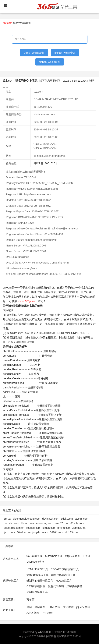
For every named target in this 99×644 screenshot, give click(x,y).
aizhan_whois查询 (49, 62)
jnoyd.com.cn (40, 532)
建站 (29, 607)
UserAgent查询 (35, 562)
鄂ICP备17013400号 (69, 636)
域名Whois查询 (22, 23)
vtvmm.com (82, 519)
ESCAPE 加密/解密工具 (65, 569)
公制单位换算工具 (37, 592)
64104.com (57, 532)
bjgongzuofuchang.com (27, 519)
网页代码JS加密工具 (63, 575)
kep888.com (33, 528)
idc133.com (72, 532)
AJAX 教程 (33, 613)
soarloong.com (44, 523)
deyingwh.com (51, 519)
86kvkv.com (24, 532)
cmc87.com (62, 523)
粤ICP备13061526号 (46, 163)
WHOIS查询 (71, 292)
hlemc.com (27, 523)
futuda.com (49, 528)
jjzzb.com (9, 532)
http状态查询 (73, 556)
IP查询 (87, 556)
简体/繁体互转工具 (37, 575)
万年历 (30, 600)
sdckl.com (67, 519)
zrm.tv (7, 519)
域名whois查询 (54, 556)
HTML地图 (69, 632)
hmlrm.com (64, 528)
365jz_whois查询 (34, 53)
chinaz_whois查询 (65, 53)
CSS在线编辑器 (36, 586)
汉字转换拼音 (74, 586)
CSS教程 (68, 607)
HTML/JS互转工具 (37, 569)
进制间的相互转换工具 (40, 581)
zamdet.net (79, 528)
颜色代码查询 (56, 586)
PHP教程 (47, 613)
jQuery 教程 (83, 607)
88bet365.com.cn (14, 528)
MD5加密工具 (64, 581)
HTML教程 (54, 607)
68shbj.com (77, 523)
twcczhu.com (11, 523)
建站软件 (40, 607)
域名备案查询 (34, 556)
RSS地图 (57, 632)
